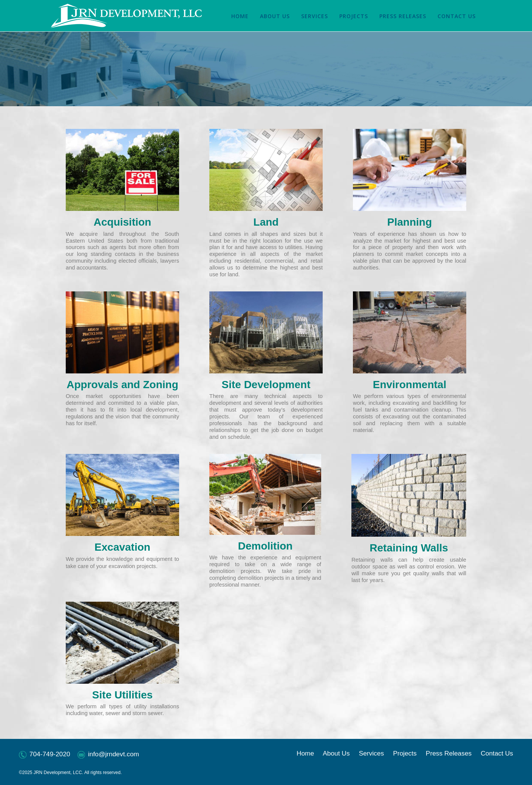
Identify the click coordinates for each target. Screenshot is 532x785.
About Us (336, 753)
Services (371, 753)
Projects (405, 753)
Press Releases (449, 753)
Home (305, 753)
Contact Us (497, 753)
